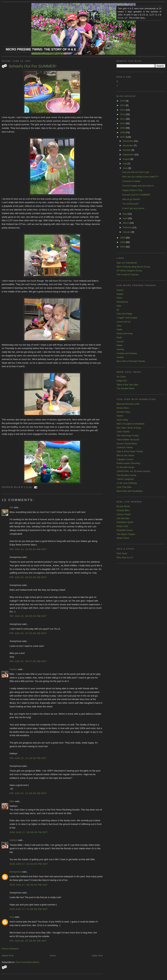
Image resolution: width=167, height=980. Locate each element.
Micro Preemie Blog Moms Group (133, 267)
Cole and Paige (124, 314)
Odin (119, 306)
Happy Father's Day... (133, 190)
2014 (123, 105)
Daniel (120, 416)
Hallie (119, 329)
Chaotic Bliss (123, 510)
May (125, 214)
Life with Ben (123, 518)
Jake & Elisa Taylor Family (130, 451)
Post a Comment (10, 949)
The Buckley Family (126, 475)
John (119, 326)
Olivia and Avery (125, 333)
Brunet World (123, 506)
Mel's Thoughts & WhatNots (130, 424)
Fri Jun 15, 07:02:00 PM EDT (28, 633)
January (127, 232)
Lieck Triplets (123, 432)
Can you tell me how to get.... (137, 172)
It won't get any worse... (134, 208)
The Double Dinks (126, 388)
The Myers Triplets (126, 534)
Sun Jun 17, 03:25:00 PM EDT (29, 864)
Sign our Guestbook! (127, 263)
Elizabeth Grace (125, 530)
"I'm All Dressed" (130, 204)
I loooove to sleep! (131, 181)
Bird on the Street (125, 455)
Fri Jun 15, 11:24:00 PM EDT (28, 758)
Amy (12, 917)
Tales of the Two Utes (127, 385)
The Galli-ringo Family (128, 436)
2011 (123, 119)
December (128, 141)
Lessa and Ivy (124, 322)
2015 (123, 101)
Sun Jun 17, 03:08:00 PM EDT (29, 832)
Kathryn (13, 669)
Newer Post (8, 956)
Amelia (120, 357)
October (127, 150)
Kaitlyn (120, 294)
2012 (123, 114)
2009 (123, 128)
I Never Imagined (125, 479)
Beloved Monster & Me (128, 404)
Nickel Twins (123, 538)
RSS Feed (122, 553)
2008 (123, 132)
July (125, 164)
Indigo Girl (122, 381)
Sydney (120, 349)
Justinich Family (125, 447)
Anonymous (16, 872)
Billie (12, 801)
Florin (119, 298)
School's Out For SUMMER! (33, 66)
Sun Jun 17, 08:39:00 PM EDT (29, 885)
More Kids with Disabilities (130, 491)
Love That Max (124, 487)
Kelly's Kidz (122, 526)
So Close (121, 377)
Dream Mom (123, 408)
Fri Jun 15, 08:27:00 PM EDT (28, 661)
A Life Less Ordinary (127, 483)
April (125, 218)
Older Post (97, 956)
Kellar (119, 345)
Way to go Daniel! (131, 199)
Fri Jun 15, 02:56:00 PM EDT (28, 549)
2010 (123, 123)
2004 (123, 247)
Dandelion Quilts (125, 522)
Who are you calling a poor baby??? (140, 177)
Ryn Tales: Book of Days (129, 428)
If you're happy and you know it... (139, 186)
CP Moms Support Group (129, 271)
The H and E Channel (127, 275)
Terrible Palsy (123, 412)
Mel (11, 507)
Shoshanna (122, 302)
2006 (123, 238)
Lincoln (120, 341)
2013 (123, 110)
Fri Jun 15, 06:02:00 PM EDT (28, 577)
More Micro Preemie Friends (131, 361)
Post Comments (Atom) (27, 962)
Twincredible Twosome (128, 440)
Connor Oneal (124, 514)
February (128, 227)
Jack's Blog (122, 420)
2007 (123, 137)
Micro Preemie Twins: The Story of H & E (41, 49)
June (126, 168)
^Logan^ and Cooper (127, 318)
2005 (123, 242)
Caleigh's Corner (125, 459)
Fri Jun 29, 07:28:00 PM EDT (28, 941)
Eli (118, 310)
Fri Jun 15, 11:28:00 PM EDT (28, 793)
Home (53, 956)
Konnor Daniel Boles (127, 444)
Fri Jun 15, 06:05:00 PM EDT (28, 616)
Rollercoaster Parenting (128, 463)
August (127, 159)
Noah (119, 337)
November (128, 145)
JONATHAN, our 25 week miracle (133, 471)
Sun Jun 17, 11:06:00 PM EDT (29, 909)
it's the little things (125, 467)
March (126, 223)
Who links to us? (125, 557)
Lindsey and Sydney (127, 353)
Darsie (120, 290)
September (129, 155)
